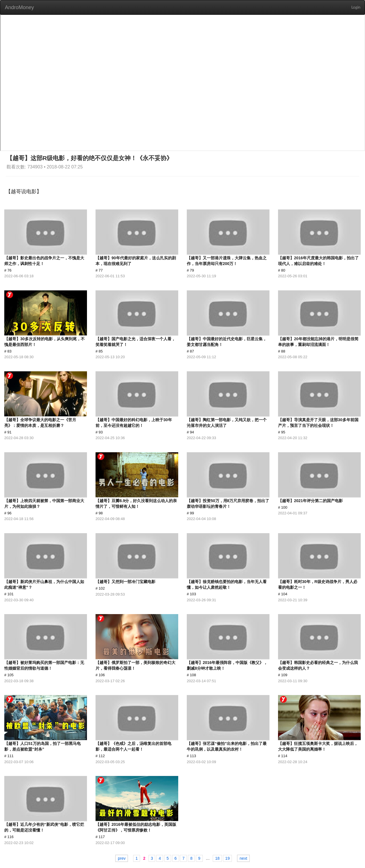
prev (122, 858)
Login (356, 7)
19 (228, 858)
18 (217, 858)
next (243, 858)
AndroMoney (19, 7)
